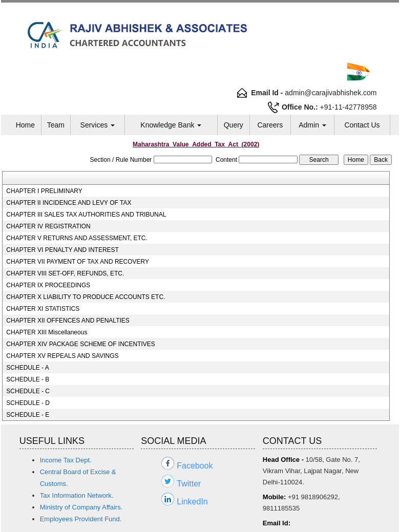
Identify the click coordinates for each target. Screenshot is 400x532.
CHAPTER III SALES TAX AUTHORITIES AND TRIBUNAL (86, 215)
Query (234, 125)
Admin (312, 125)
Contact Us (362, 125)
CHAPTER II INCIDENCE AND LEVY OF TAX (69, 203)
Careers (270, 125)
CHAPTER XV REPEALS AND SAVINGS (62, 356)
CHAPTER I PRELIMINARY (44, 191)
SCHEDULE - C (28, 391)
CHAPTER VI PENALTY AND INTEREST (62, 250)
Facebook (195, 466)
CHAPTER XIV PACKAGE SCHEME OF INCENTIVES (81, 344)
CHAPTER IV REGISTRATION (48, 226)
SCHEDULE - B (28, 379)
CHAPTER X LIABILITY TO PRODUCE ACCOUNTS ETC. (86, 297)
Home (25, 125)
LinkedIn (192, 502)
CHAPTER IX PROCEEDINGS (48, 285)
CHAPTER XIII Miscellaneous (47, 332)
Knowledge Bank (171, 125)
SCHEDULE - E (28, 415)
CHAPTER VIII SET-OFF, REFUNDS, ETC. (65, 273)
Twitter (189, 484)
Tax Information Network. (77, 495)
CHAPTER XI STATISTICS (43, 309)
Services (98, 125)
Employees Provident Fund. (81, 519)
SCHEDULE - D (28, 403)
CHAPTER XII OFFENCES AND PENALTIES (68, 321)
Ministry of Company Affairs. (81, 507)
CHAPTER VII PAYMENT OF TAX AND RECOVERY (78, 262)
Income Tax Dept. (66, 460)
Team (56, 125)
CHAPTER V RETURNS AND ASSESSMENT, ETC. (77, 238)
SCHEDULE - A (27, 368)
